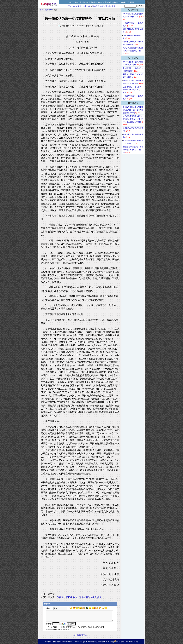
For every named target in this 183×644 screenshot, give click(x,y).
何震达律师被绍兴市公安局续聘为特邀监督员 (79, 597)
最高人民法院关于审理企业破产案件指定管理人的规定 (133, 51)
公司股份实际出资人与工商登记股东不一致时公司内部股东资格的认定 (133, 110)
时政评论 (88, 6)
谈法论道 (87, 2)
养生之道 (112, 6)
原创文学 (71, 6)
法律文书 (94, 2)
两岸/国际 (96, 6)
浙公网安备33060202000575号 (127, 642)
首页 (71, 2)
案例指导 (108, 2)
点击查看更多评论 (80, 635)
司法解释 (122, 2)
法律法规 (115, 2)
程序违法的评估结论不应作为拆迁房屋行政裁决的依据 (133, 150)
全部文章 (78, 2)
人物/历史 (79, 6)
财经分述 (104, 6)
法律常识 (101, 2)
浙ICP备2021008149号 (105, 642)
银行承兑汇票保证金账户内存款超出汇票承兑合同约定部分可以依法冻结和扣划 (133, 119)
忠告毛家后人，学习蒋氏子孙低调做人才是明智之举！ (133, 90)
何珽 (94, 642)
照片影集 (131, 2)
